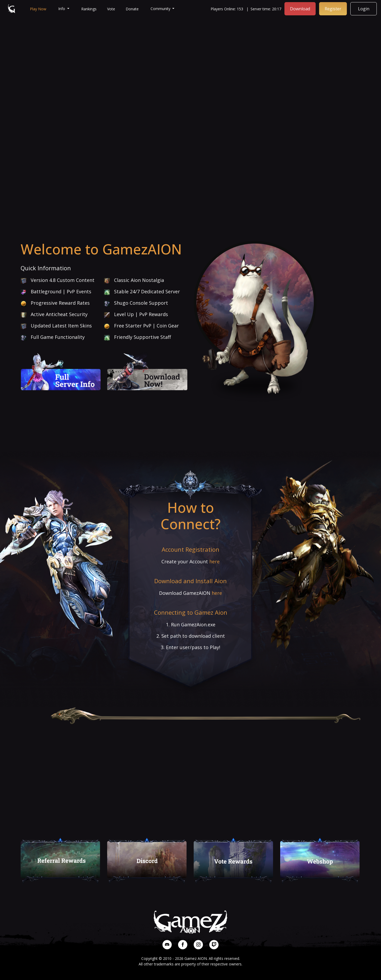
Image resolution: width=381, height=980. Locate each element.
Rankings (89, 9)
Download (300, 9)
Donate (132, 9)
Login (364, 9)
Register (333, 9)
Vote (111, 9)
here (214, 561)
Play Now (38, 9)
